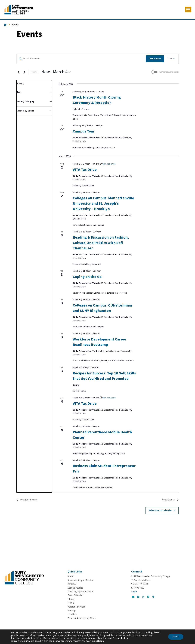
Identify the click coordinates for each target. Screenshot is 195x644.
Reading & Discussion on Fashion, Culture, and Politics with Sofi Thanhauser (101, 243)
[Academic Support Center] (80, 580)
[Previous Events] (18, 72)
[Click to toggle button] (188, 9)
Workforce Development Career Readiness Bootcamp (100, 342)
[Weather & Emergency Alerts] (82, 618)
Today (34, 72)
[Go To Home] (19, 9)
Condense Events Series (169, 72)
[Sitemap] (72, 611)
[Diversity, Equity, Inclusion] (80, 592)
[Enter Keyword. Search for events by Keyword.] (81, 59)
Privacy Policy (120, 638)
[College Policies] (75, 588)
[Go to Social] (133, 597)
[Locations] (72, 614)
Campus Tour (84, 131)
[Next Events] (25, 72)
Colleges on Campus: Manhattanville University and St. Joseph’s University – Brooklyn (103, 203)
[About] (71, 576)
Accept (175, 637)
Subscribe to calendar (160, 510)
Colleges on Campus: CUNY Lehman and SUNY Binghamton (102, 308)
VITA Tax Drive (85, 170)
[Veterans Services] (76, 607)
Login (134, 592)
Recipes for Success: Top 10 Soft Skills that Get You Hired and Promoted (104, 376)
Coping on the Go (87, 277)
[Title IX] (71, 603)
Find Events (155, 59)
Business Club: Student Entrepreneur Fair (104, 469)
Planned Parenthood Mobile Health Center (102, 435)
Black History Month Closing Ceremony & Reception (97, 100)
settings (99, 641)
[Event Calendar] (75, 595)
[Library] (71, 599)
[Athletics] (72, 584)
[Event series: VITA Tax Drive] (108, 164)
